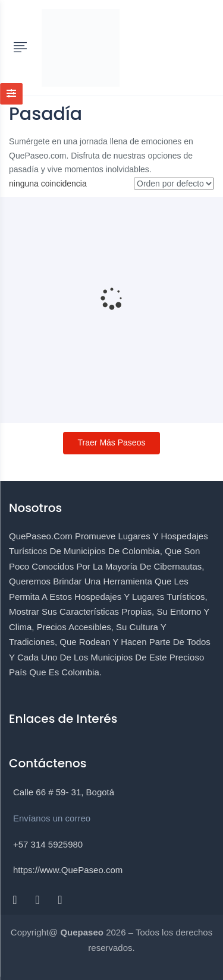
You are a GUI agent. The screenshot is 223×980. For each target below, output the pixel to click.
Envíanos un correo (52, 818)
